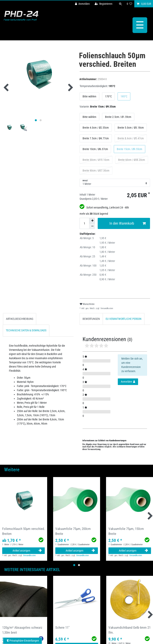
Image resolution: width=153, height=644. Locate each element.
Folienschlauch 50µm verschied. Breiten (23, 531)
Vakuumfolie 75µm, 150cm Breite (126, 531)
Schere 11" (62, 628)
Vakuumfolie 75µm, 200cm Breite (73, 531)
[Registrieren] (104, 4)
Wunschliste (87, 304)
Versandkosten (106, 308)
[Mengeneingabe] (84, 223)
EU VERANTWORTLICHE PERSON (124, 319)
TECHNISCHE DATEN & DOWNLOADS (26, 330)
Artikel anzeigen (27, 551)
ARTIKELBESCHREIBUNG (20, 319)
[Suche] (121, 4)
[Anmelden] (82, 4)
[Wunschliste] (130, 4)
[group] (24, 501)
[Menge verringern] (92, 226)
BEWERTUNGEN (91, 319)
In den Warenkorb (128, 224)
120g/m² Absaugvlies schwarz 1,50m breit (22, 630)
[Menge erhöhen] (92, 221)
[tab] (20, 319)
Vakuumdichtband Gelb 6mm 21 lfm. (130, 630)
